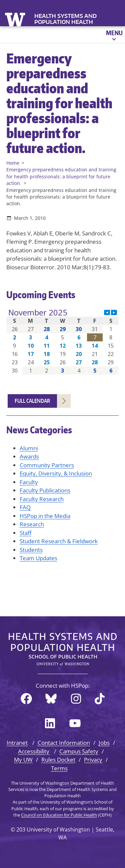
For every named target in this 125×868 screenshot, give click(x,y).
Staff (25, 533)
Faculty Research (42, 499)
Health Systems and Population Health (65, 19)
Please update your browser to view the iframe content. (63, 342)
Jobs (104, 743)
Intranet (17, 743)
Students (31, 550)
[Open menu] (114, 35)
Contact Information (64, 743)
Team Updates (38, 558)
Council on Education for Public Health (59, 815)
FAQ (25, 507)
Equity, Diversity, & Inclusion (56, 473)
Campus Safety (79, 751)
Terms (59, 768)
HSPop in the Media (45, 516)
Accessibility (34, 751)
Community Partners (47, 465)
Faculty (29, 482)
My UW (23, 760)
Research (32, 524)
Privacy (93, 760)
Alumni (29, 448)
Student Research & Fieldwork (59, 541)
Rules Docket (58, 760)
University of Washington (16, 19)
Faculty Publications (45, 490)
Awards (29, 456)
